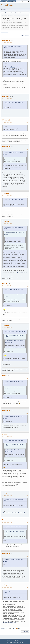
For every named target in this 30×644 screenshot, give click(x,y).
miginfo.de (13, 67)
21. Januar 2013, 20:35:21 (7, 437)
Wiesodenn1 (6, 120)
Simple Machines (20, 642)
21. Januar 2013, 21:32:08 (7, 495)
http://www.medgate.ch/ (22, 272)
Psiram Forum (7, 5)
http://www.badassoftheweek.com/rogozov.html (14, 513)
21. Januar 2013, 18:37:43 (7, 122)
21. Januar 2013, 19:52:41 (7, 286)
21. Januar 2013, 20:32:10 (7, 413)
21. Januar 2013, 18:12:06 (7, 43)
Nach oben (4, 629)
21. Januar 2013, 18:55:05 (7, 196)
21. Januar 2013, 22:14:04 (7, 587)
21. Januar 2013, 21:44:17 (7, 556)
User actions (25, 36)
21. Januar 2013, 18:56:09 (7, 224)
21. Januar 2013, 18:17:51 (7, 99)
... (22, 33)
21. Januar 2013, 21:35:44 (7, 522)
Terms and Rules (13, 641)
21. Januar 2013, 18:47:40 (7, 149)
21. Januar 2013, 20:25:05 (7, 328)
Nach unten (4, 33)
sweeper (5, 434)
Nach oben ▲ (20, 641)
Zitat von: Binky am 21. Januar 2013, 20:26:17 (15, 440)
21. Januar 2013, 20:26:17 (7, 378)
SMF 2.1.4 (9, 642)
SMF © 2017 (14, 642)
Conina (4, 283)
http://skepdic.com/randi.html (9, 623)
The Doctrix (6, 193)
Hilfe (8, 641)
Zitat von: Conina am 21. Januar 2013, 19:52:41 (15, 331)
